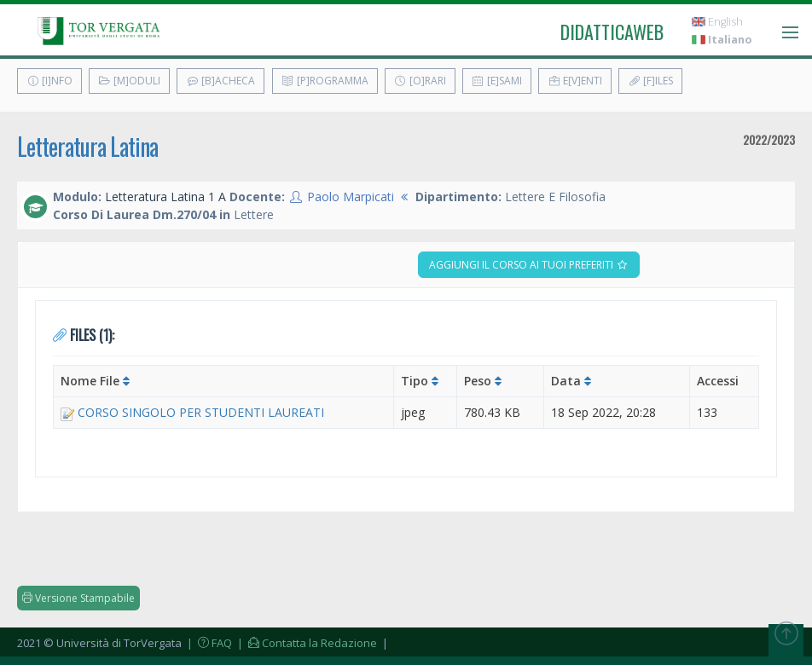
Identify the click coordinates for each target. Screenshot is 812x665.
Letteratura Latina (87, 146)
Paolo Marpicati (351, 197)
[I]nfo (49, 81)
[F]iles (650, 81)
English (717, 22)
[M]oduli (129, 81)
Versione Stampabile (78, 598)
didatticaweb (612, 32)
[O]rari (420, 81)
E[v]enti (575, 81)
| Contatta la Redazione (306, 643)
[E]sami (497, 81)
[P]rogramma (325, 81)
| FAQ (208, 643)
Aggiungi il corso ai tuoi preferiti (529, 265)
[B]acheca (220, 81)
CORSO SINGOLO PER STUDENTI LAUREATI (201, 412)
